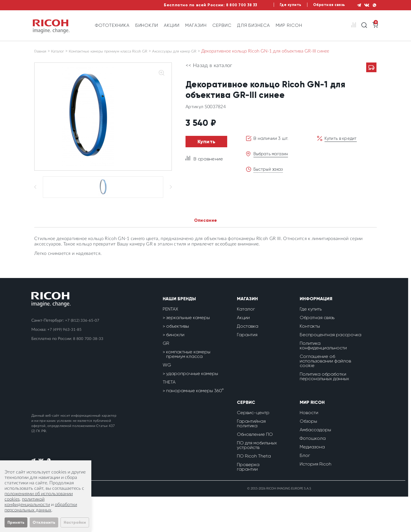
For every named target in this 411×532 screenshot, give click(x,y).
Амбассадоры (315, 465)
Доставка (248, 361)
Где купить (281, 5)
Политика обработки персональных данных (324, 412)
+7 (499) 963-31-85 (65, 365)
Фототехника (112, 25)
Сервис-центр (253, 448)
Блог (305, 491)
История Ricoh (316, 499)
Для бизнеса (254, 25)
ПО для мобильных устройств (257, 480)
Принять (16, 522)
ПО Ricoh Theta (254, 491)
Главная (42, 51)
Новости (309, 448)
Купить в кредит (342, 138)
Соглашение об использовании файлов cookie (325, 396)
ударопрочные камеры (192, 409)
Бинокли (147, 25)
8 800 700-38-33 (88, 374)
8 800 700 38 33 (228, 5)
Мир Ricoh (289, 25)
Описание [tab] (206, 255)
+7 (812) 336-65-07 (82, 356)
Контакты (310, 361)
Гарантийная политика (251, 459)
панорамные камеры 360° (195, 426)
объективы (178, 361)
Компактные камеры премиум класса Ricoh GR (125, 51)
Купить (206, 142)
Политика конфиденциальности (323, 381)
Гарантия (247, 370)
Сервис (222, 25)
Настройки (75, 522)
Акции (172, 25)
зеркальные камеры (188, 353)
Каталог (63, 51)
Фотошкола (313, 474)
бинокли (175, 370)
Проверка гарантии (248, 502)
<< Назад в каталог (209, 66)
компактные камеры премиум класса (188, 389)
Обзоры (308, 457)
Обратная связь (323, 5)
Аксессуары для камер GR (206, 51)
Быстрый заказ (270, 169)
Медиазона (312, 482)
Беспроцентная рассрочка (331, 370)
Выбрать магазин (273, 154)
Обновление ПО (255, 470)
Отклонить (44, 522)
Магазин (196, 25)
